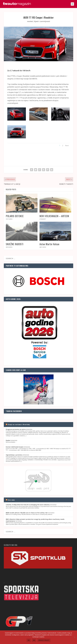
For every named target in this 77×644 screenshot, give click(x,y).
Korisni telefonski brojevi (15, 447)
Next (67, 146)
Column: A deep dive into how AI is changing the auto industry (28, 505)
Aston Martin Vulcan (49, 244)
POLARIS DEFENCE (15, 216)
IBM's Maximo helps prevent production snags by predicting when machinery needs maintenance (35, 520)
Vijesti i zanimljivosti (42, 21)
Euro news (11, 500)
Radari (8, 440)
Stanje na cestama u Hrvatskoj (19, 424)
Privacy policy (44, 640)
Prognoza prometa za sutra (16, 429)
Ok (29, 640)
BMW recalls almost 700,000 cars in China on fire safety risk (27, 513)
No (34, 640)
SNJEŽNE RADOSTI (15, 244)
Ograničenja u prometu (14, 455)
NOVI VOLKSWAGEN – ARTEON (54, 216)
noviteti (30, 21)
